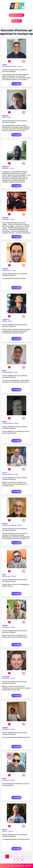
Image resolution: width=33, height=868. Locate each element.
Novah (4, 779)
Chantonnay (6, 627)
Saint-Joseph (6, 576)
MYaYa (4, 371)
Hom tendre (6, 677)
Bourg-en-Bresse (7, 474)
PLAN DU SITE (20, 866)
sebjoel (4, 422)
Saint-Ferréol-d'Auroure (9, 66)
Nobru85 (5, 626)
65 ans (20, 525)
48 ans (16, 423)
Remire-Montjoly (7, 372)
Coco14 (5, 473)
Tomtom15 (6, 320)
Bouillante (5, 168)
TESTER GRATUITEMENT (16, 15)
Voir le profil (16, 84)
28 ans (10, 321)
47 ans (20, 66)
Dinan (4, 117)
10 (22, 860)
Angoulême (6, 729)
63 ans (9, 117)
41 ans (12, 168)
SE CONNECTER (16, 21)
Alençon (5, 831)
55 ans (13, 627)
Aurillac (5, 321)
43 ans (10, 831)
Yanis (4, 575)
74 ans (12, 219)
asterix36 (5, 269)
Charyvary (5, 218)
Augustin (5, 728)
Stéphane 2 (6, 167)
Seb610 (5, 830)
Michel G (5, 524)
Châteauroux (6, 270)
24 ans (16, 474)
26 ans (12, 729)
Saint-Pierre (6, 780)
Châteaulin (6, 219)
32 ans (16, 372)
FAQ (8, 866)
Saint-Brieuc (6, 678)
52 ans (14, 576)
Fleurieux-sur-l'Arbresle (9, 525)
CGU (12, 866)
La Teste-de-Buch (8, 423)
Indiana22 (5, 116)
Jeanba (5, 65)
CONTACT (29, 866)
